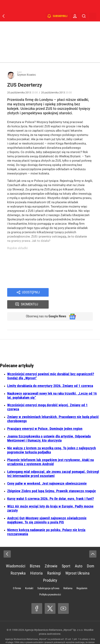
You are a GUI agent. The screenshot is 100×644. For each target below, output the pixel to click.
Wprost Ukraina (77, 562)
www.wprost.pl (70, 634)
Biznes (35, 555)
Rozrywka (18, 562)
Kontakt (29, 577)
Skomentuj (75, 293)
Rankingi (54, 562)
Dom (91, 555)
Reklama (68, 577)
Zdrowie (51, 555)
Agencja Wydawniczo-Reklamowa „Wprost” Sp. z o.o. (54, 619)
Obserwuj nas (44, 305)
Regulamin (82, 577)
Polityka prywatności (50, 583)
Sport (66, 555)
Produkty (50, 569)
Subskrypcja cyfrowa (48, 577)
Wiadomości (16, 555)
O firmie (17, 577)
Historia (36, 562)
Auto (79, 555)
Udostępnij (31, 293)
